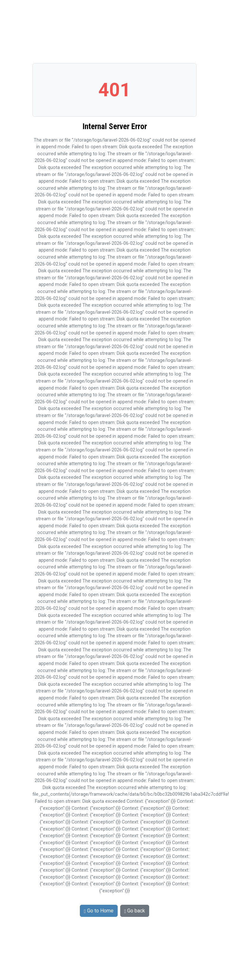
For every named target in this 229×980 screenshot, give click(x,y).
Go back (135, 911)
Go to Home (99, 911)
